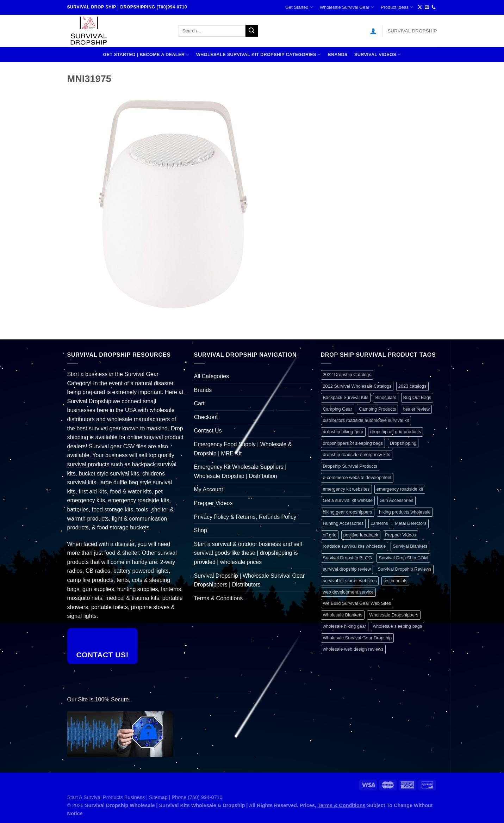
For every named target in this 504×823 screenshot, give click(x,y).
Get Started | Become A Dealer (146, 54)
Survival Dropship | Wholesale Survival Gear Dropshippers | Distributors (250, 580)
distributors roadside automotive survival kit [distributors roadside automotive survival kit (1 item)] (366, 420)
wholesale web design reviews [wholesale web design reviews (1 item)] (353, 649)
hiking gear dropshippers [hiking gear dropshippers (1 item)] (348, 512)
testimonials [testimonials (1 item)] (396, 581)
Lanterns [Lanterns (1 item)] (379, 523)
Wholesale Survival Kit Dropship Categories (259, 54)
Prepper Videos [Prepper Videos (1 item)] (400, 535)
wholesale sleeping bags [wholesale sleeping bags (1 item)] (397, 626)
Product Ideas (397, 7)
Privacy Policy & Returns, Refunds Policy (245, 517)
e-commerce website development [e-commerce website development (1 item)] (357, 477)
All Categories (212, 376)
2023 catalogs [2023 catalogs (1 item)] (412, 386)
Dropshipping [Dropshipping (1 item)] (403, 443)
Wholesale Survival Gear (347, 7)
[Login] (373, 31)
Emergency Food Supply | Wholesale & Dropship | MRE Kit (243, 449)
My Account (209, 489)
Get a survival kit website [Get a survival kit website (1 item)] (348, 500)
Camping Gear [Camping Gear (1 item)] (338, 409)
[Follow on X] (420, 7)
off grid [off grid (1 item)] (330, 535)
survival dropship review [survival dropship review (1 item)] (347, 569)
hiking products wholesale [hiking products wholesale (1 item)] (405, 512)
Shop (201, 530)
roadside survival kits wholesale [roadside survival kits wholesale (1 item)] (354, 546)
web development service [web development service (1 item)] (348, 592)
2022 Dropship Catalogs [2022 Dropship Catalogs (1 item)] (347, 374)
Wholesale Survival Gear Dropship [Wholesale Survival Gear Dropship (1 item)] (357, 638)
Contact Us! (102, 655)
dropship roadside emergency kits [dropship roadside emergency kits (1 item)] (357, 455)
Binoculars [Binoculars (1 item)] (386, 397)
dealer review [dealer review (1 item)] (416, 409)
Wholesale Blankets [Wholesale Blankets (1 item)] (343, 615)
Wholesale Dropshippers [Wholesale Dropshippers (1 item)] (394, 615)
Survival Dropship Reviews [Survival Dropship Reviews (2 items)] (405, 569)
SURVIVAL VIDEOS (378, 54)
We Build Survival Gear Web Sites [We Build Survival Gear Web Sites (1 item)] (357, 603)
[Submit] (251, 31)
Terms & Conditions (219, 598)
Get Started (299, 7)
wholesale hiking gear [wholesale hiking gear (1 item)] (345, 626)
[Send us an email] (427, 7)
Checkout (206, 417)
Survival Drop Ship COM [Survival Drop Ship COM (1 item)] (403, 558)
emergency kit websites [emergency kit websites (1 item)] (346, 489)
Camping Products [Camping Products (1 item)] (377, 409)
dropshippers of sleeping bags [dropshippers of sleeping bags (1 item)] (353, 443)
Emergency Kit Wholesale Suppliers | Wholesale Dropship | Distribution (240, 471)
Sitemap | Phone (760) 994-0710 (186, 797)
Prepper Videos (213, 503)
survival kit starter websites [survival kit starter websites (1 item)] (350, 581)
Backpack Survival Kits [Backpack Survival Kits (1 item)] (346, 397)
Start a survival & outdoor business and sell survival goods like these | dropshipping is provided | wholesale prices (248, 553)
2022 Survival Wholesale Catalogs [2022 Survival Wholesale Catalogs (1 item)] (357, 386)
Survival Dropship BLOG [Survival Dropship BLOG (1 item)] (347, 558)
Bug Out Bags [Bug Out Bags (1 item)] (417, 397)
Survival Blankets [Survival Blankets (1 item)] (410, 546)
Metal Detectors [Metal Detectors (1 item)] (411, 523)
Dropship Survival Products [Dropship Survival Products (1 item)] (350, 466)
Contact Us (208, 431)
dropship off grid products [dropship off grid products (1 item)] (396, 432)
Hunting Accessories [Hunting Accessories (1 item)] (343, 523)
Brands (337, 54)
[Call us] (434, 7)
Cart (199, 403)
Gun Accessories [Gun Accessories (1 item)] (396, 500)
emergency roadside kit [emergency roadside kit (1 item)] (400, 489)
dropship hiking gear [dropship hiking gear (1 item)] (343, 432)
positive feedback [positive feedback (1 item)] (361, 535)
